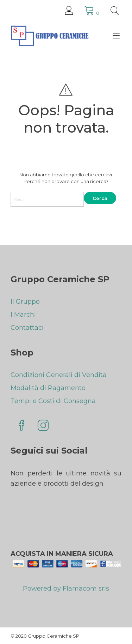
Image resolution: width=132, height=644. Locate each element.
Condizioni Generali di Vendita (59, 375)
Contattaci (27, 328)
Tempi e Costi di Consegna (53, 401)
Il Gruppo (25, 302)
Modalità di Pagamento (48, 388)
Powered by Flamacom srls (66, 591)
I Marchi (23, 315)
